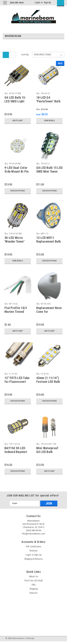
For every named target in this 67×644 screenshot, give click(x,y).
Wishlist (33, 551)
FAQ (34, 585)
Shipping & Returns (33, 559)
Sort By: (25, 55)
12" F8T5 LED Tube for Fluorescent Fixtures (17, 382)
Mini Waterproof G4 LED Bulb (47, 450)
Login (37, 3)
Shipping (34, 589)
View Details (49, 121)
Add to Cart (18, 121)
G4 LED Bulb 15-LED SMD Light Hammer (15, 101)
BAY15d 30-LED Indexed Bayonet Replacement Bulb (17, 452)
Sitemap (30, 638)
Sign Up (47, 3)
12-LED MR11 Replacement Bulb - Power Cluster (49, 241)
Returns (34, 593)
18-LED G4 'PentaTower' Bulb (48, 99)
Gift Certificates (34, 547)
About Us (34, 577)
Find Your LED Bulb (34, 581)
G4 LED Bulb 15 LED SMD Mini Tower (49, 170)
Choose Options (18, 191)
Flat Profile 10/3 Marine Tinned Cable (16, 312)
